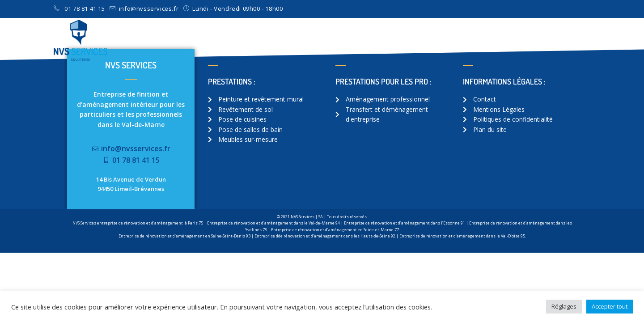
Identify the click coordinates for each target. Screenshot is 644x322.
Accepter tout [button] (610, 306)
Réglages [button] (564, 306)
